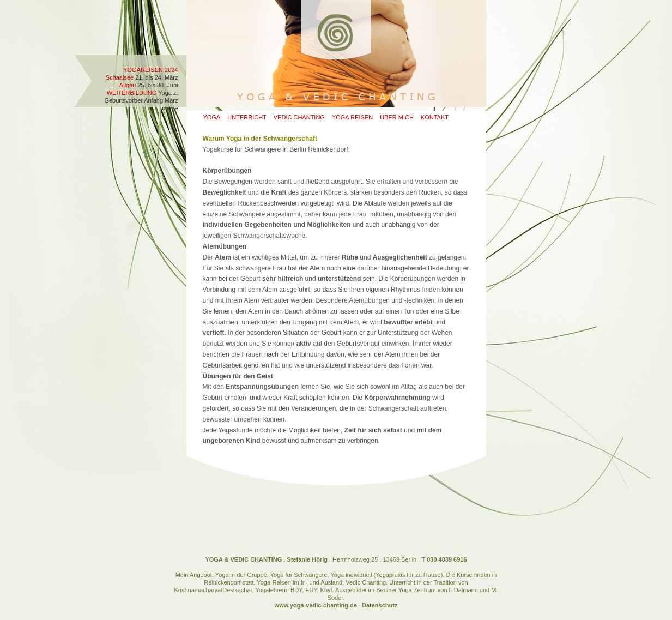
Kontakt (435, 117)
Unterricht (247, 117)
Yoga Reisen (352, 117)
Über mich (397, 117)
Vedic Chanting (299, 117)
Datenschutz (380, 605)
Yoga (212, 117)
